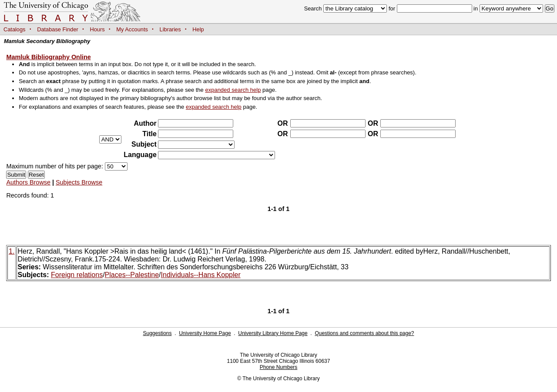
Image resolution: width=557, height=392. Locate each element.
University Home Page (205, 333)
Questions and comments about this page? (364, 333)
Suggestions (157, 333)
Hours (97, 29)
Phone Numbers (279, 367)
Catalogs (15, 29)
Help (198, 29)
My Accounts (132, 29)
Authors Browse (28, 182)
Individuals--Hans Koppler (201, 275)
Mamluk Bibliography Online (48, 57)
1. (12, 251)
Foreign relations (77, 275)
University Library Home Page (273, 333)
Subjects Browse (79, 182)
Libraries (170, 29)
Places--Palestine (132, 275)
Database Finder (58, 29)
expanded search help (233, 90)
